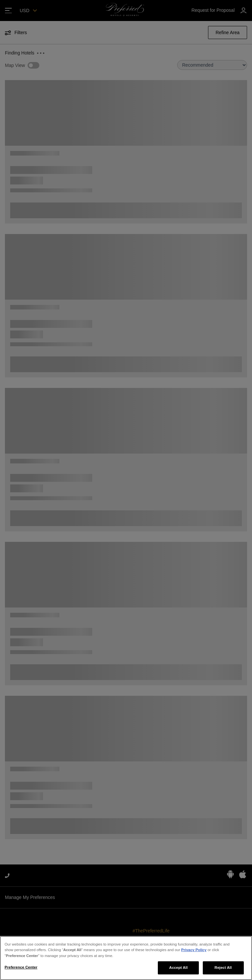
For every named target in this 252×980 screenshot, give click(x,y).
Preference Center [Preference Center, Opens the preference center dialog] (21, 967)
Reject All (223, 968)
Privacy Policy (194, 950)
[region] (126, 958)
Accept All (178, 968)
